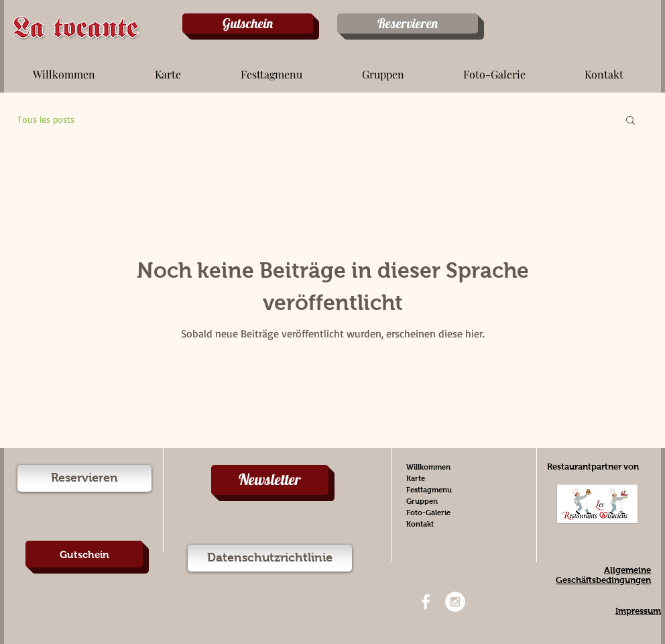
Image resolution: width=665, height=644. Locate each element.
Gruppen (422, 501)
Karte (416, 478)
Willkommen (428, 467)
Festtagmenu (429, 490)
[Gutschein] (248, 23)
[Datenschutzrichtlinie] (270, 558)
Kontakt (420, 524)
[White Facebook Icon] (426, 602)
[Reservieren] (408, 23)
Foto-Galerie (428, 513)
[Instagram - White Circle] (455, 602)
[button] (168, 68)
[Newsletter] (270, 480)
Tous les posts (46, 119)
